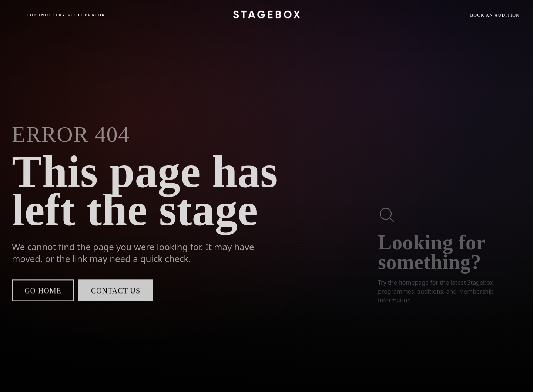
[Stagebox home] (266, 14)
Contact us (116, 292)
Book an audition (495, 15)
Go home (43, 292)
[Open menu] (58, 15)
